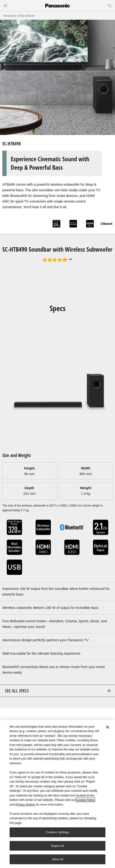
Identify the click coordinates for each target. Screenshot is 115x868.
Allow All (58, 859)
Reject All (58, 846)
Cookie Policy (85, 800)
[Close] (108, 727)
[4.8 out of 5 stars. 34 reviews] (55, 260)
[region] (57, 794)
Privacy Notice (25, 805)
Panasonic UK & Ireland (19, 16)
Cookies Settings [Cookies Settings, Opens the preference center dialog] (58, 832)
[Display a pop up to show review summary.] (71, 259)
